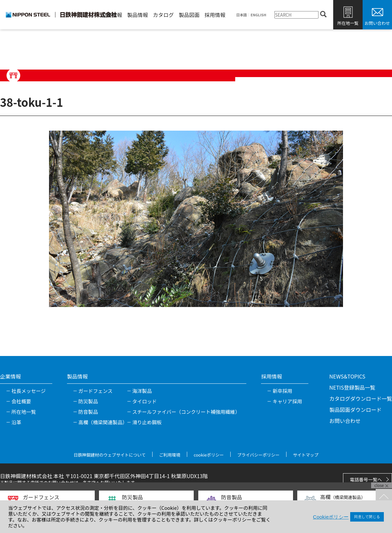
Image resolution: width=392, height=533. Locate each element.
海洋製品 (142, 391)
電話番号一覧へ (366, 479)
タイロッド (145, 401)
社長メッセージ (29, 391)
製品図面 (189, 15)
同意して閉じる (367, 517)
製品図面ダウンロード (355, 410)
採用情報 (215, 15)
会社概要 (21, 401)
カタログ (163, 15)
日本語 (242, 15)
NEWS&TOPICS (347, 376)
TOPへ (384, 497)
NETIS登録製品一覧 (352, 387)
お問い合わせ (377, 23)
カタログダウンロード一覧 (361, 398)
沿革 (16, 422)
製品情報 (138, 15)
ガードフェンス (96, 391)
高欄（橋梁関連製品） (103, 422)
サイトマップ (306, 455)
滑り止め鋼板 (147, 422)
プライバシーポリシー (258, 455)
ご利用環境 (170, 455)
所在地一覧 (348, 23)
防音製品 (88, 412)
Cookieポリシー (331, 517)
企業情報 (112, 15)
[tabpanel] (196, 219)
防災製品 (88, 401)
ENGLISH (258, 15)
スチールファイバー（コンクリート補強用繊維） (186, 412)
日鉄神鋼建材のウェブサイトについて (110, 455)
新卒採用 (282, 391)
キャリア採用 (287, 401)
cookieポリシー (209, 455)
